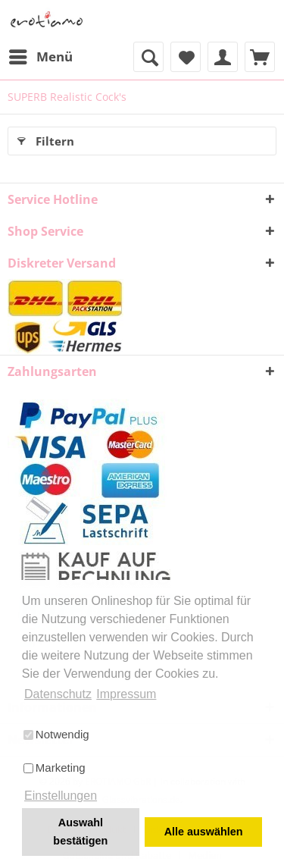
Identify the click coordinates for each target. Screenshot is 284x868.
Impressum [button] (126, 694)
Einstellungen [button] (61, 796)
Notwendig (56, 734)
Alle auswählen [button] (204, 832)
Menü (41, 55)
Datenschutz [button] (58, 694)
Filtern (46, 139)
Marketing (55, 768)
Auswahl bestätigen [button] (80, 832)
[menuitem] (40, 57)
